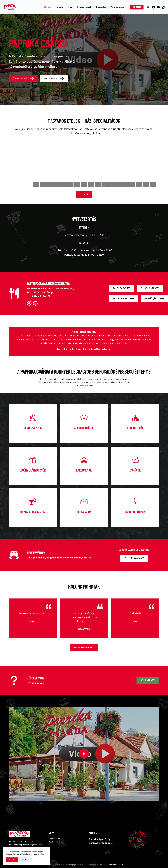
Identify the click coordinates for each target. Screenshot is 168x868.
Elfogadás (12, 859)
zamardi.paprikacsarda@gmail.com (27, 845)
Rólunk (59, 7)
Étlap (70, 7)
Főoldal (48, 7)
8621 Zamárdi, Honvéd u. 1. (23, 842)
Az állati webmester (115, 864)
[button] (84, 754)
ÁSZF (51, 842)
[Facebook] (154, 7)
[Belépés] (148, 7)
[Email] (158, 7)
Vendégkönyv (117, 7)
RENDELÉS (137, 7)
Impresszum (54, 839)
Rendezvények (84, 7)
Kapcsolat (101, 7)
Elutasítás (25, 859)
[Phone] (163, 7)
